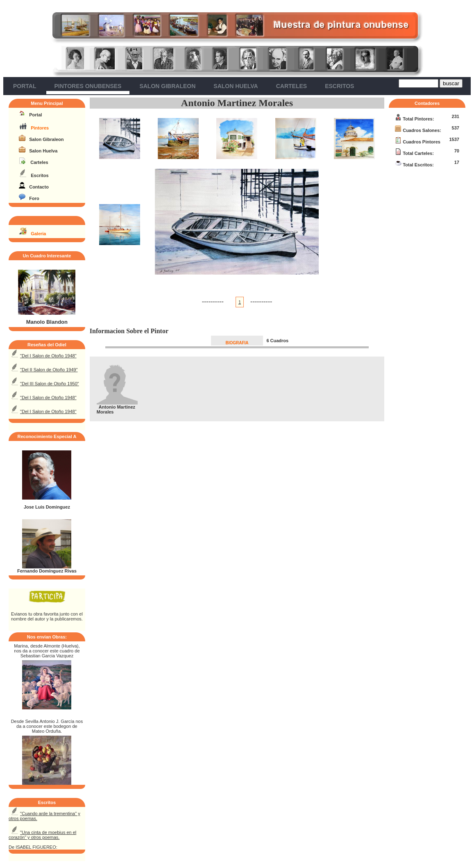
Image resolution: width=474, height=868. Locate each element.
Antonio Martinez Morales (237, 103)
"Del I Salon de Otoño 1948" (48, 356)
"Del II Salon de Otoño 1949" (49, 370)
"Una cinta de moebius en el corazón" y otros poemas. (42, 835)
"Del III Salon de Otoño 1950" (50, 384)
